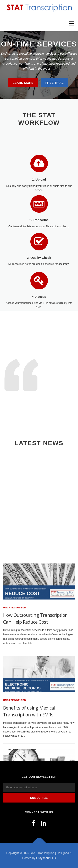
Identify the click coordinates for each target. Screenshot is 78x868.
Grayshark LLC (46, 858)
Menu (71, 23)
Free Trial (54, 83)
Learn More (23, 83)
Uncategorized (15, 649)
